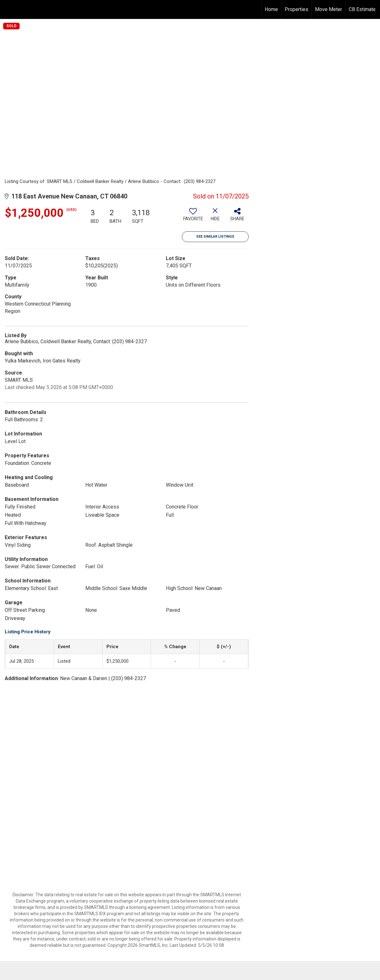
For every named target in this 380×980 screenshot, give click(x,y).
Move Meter (329, 9)
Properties (296, 9)
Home (271, 9)
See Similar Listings (215, 237)
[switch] (193, 217)
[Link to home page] (8, 9)
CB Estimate (362, 9)
